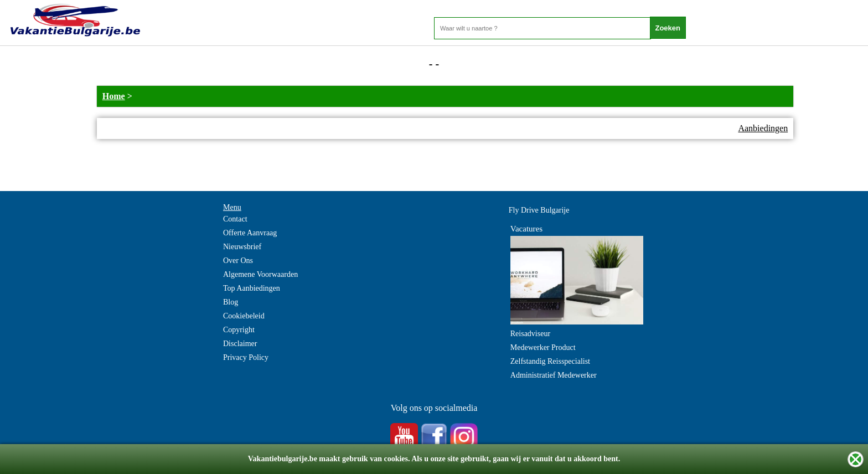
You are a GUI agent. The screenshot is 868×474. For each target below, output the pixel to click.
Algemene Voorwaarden (260, 274)
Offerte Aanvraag (250, 233)
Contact (235, 219)
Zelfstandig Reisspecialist (550, 361)
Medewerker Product (543, 347)
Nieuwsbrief (242, 247)
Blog (231, 302)
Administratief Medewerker (554, 375)
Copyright (239, 330)
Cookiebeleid (244, 316)
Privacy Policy (246, 357)
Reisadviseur (530, 334)
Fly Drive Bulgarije (539, 210)
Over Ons (238, 261)
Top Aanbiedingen (252, 288)
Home (114, 96)
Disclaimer (240, 344)
